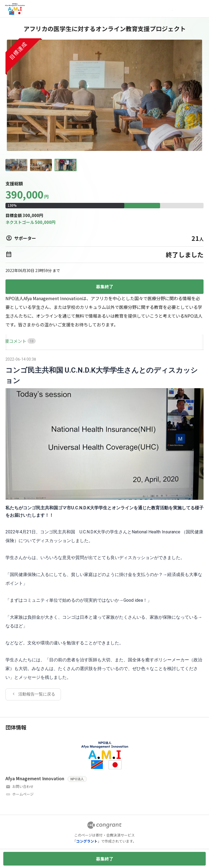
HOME (12, 341)
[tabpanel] (104, 528)
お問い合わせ (23, 786)
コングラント (87, 841)
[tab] (12, 341)
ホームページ (23, 794)
